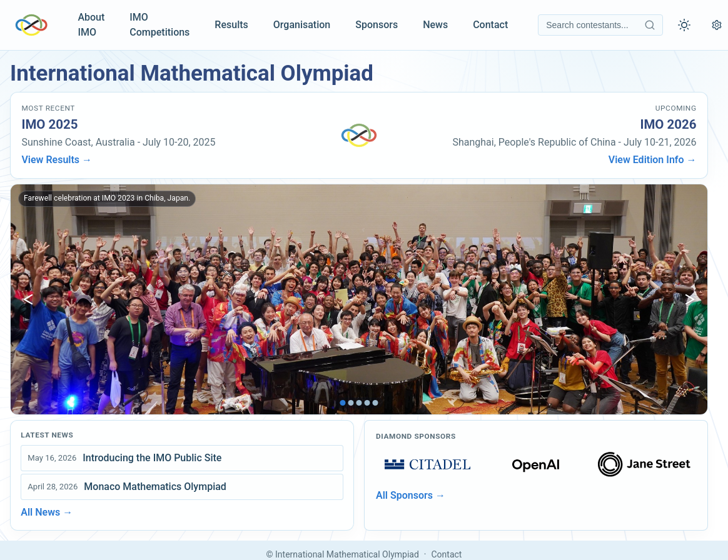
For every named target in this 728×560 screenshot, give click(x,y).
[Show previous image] (28, 299)
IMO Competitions (159, 25)
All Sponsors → (411, 495)
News (435, 25)
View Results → (57, 160)
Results (231, 25)
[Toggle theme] (684, 25)
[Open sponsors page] (427, 464)
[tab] (343, 403)
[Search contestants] (600, 25)
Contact (490, 25)
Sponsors (377, 25)
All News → (47, 512)
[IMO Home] (31, 25)
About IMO (91, 25)
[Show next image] (690, 299)
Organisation (302, 25)
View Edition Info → (653, 160)
